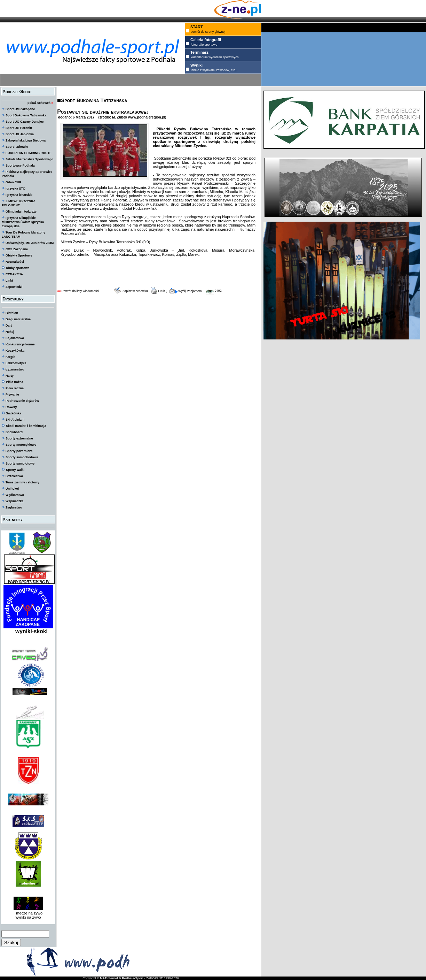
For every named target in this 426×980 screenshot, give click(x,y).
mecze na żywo (28, 913)
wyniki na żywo (28, 917)
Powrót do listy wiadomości (80, 291)
